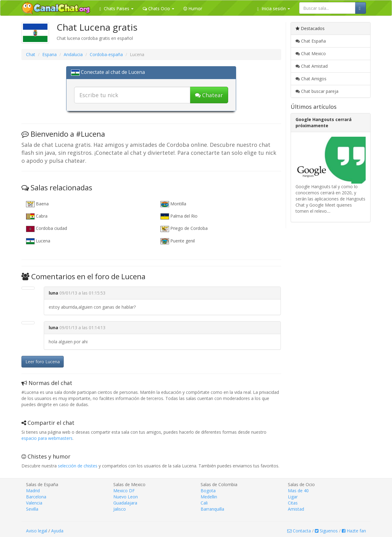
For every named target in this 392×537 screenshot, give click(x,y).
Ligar (293, 497)
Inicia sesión (274, 8)
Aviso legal (37, 531)
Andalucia (73, 54)
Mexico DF (124, 491)
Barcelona (36, 497)
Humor (193, 8)
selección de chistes (78, 466)
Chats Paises (117, 8)
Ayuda (57, 531)
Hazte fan (354, 531)
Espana (49, 54)
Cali (204, 503)
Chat (31, 54)
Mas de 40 (298, 491)
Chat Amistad (312, 66)
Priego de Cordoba (184, 229)
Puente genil (178, 241)
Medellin (209, 497)
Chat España (311, 41)
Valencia (34, 503)
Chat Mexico (311, 53)
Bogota (208, 491)
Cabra (37, 216)
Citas (293, 503)
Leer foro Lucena (43, 362)
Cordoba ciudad (47, 229)
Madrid (33, 491)
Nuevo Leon (126, 497)
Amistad (296, 509)
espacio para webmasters (47, 438)
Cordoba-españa (106, 54)
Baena (37, 204)
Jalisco (120, 509)
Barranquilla (212, 509)
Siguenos (326, 531)
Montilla (173, 204)
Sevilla (32, 509)
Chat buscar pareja (317, 91)
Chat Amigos (311, 79)
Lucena (38, 241)
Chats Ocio (158, 8)
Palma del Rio (179, 216)
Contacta (299, 531)
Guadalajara (125, 503)
